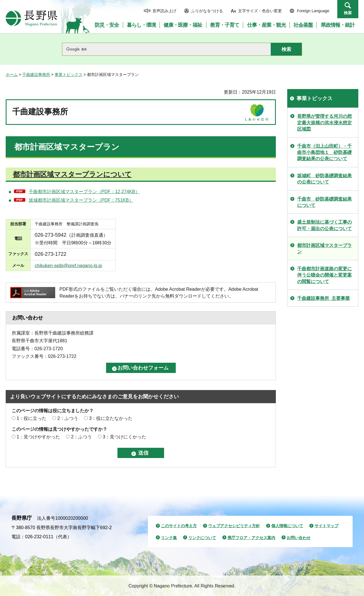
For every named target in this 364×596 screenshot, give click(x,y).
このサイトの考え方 (179, 526)
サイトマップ (326, 526)
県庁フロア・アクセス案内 (251, 538)
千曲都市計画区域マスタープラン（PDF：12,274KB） (84, 192)
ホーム (12, 75)
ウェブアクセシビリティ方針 (234, 526)
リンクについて (202, 538)
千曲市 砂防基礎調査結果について (324, 202)
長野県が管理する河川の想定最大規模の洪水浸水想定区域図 (324, 123)
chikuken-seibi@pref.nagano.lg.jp (68, 266)
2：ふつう (68, 418)
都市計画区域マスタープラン (324, 248)
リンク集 (169, 538)
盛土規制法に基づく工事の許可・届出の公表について (324, 225)
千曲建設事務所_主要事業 (323, 298)
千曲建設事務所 (36, 75)
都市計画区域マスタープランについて (72, 174)
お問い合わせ (299, 538)
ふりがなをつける (207, 11)
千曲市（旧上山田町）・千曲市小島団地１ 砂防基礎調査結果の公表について (324, 152)
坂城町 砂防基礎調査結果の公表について (324, 179)
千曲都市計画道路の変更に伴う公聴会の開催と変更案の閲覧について (324, 275)
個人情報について (287, 526)
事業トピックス (69, 75)
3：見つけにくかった (124, 437)
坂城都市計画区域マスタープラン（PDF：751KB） (81, 200)
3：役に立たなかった (111, 418)
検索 (348, 13)
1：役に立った (31, 418)
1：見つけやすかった (38, 437)
